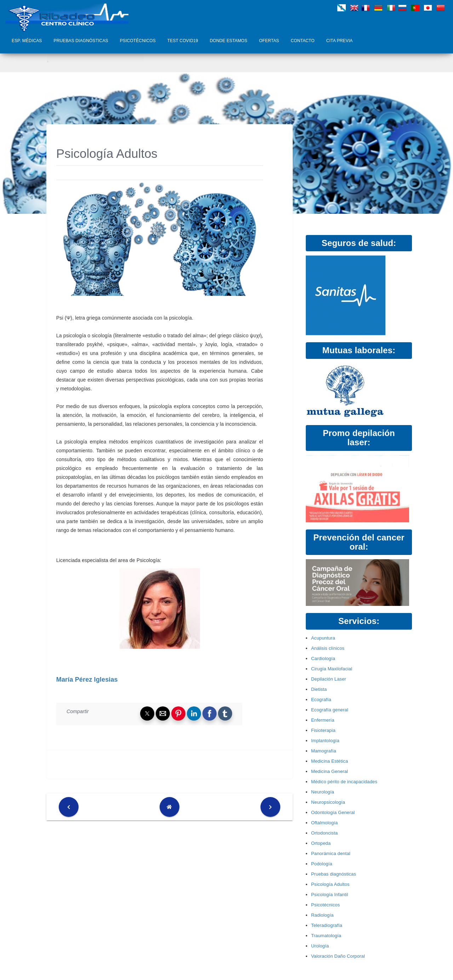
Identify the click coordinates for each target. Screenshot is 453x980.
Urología (320, 946)
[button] (147, 713)
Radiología (322, 915)
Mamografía (324, 751)
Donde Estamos (229, 41)
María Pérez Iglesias (87, 680)
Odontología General (333, 812)
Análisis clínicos (328, 648)
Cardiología (323, 658)
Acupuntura (323, 638)
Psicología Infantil (330, 895)
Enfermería (323, 720)
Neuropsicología (328, 802)
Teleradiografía (327, 925)
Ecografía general (330, 710)
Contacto (303, 41)
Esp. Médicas (27, 41)
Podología (322, 864)
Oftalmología (324, 823)
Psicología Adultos (330, 884)
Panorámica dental (331, 853)
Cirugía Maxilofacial (332, 669)
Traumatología (326, 936)
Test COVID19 (183, 41)
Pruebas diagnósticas (81, 41)
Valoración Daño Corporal (338, 956)
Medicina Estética (329, 761)
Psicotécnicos (138, 41)
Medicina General (329, 771)
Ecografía (321, 700)
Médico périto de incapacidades (344, 782)
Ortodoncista (324, 833)
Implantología (325, 741)
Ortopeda (321, 843)
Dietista (319, 689)
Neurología (323, 792)
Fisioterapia (323, 730)
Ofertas (269, 41)
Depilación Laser (329, 679)
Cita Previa (340, 41)
